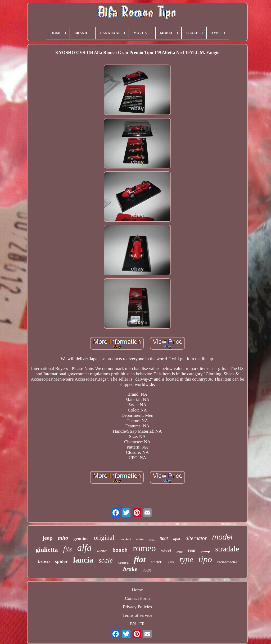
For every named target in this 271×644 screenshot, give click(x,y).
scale (106, 560)
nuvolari (125, 539)
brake (130, 569)
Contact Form (137, 598)
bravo (44, 561)
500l (164, 539)
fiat (140, 559)
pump (206, 551)
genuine (81, 539)
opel (177, 539)
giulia (140, 539)
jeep (48, 538)
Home (137, 590)
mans (152, 540)
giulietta (47, 550)
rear (192, 550)
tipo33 (147, 570)
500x (170, 562)
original (104, 538)
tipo (205, 559)
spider (61, 561)
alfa (84, 548)
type (186, 559)
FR (142, 624)
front (180, 552)
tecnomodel (227, 562)
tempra (123, 563)
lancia (83, 560)
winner (102, 551)
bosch (120, 550)
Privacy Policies (137, 607)
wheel (166, 551)
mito (63, 538)
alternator (196, 538)
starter (156, 562)
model (222, 537)
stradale (227, 549)
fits (68, 549)
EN (133, 624)
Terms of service (137, 615)
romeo (144, 548)
